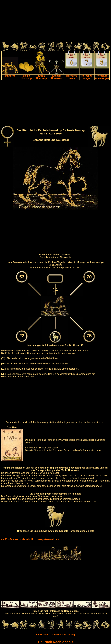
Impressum (42, 635)
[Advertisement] (55, 21)
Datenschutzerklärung (63, 635)
